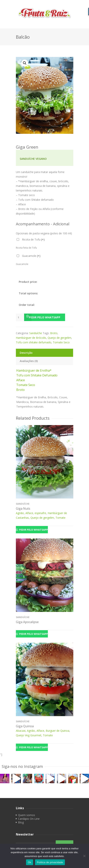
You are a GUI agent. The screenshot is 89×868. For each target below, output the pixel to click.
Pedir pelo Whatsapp (45, 317)
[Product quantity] (20, 317)
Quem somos (27, 815)
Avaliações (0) (29, 361)
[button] (45, 317)
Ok (30, 862)
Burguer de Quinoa (58, 731)
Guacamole (31, 256)
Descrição (26, 353)
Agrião (20, 513)
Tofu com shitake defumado (34, 342)
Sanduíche (36, 333)
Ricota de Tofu (33, 239)
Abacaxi (21, 731)
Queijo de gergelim (59, 338)
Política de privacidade (50, 862)
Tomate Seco (61, 342)
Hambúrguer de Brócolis (31, 338)
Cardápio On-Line (29, 819)
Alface (29, 513)
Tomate (60, 518)
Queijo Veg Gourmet (29, 735)
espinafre (40, 513)
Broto (54, 333)
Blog (21, 822)
